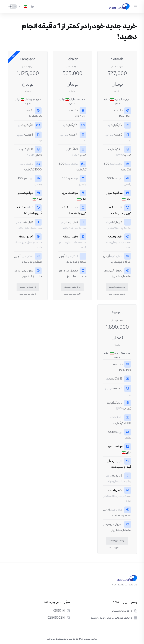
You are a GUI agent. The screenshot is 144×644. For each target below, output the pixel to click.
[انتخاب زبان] (23, 6)
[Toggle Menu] (135, 6)
